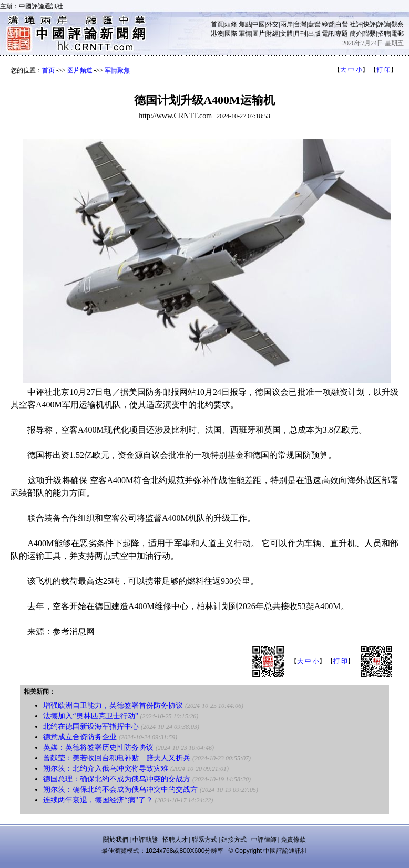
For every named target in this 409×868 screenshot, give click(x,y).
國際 (231, 34)
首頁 (217, 24)
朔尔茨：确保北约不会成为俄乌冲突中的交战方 (120, 789)
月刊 (300, 34)
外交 (272, 24)
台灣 (300, 24)
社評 (356, 24)
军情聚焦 (117, 70)
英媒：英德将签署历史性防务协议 (98, 747)
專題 (342, 34)
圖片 (259, 34)
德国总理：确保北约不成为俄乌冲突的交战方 (117, 779)
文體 (287, 34)
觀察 (397, 24)
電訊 (328, 34)
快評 (370, 24)
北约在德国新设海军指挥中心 (91, 726)
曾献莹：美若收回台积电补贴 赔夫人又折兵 (117, 758)
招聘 (384, 34)
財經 (272, 34)
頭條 (231, 24)
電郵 (397, 34)
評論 (384, 24)
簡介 (356, 34)
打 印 (384, 70)
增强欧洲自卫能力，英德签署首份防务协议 (113, 705)
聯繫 (370, 34)
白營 (342, 24)
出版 (314, 34)
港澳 (217, 34)
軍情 (245, 34)
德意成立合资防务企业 (80, 737)
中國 (259, 24)
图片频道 (80, 70)
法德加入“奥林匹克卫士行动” (90, 716)
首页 (48, 70)
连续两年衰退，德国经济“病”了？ (98, 800)
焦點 (245, 24)
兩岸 (287, 24)
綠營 (328, 24)
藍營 (314, 24)
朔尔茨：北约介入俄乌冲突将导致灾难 (106, 768)
